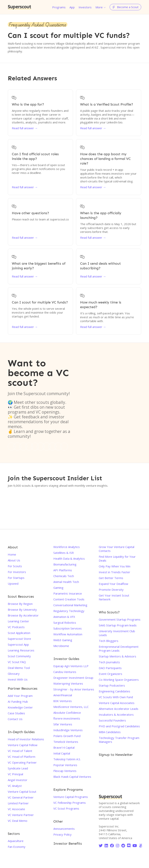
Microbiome (61, 646)
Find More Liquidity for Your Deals (117, 558)
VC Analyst (15, 786)
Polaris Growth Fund (67, 736)
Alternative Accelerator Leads (119, 709)
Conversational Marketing (70, 605)
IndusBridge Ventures (68, 730)
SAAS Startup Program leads (118, 625)
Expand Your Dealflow (113, 584)
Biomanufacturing (65, 564)
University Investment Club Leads (117, 633)
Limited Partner (18, 803)
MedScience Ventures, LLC (71, 707)
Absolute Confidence (67, 713)
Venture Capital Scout (22, 792)
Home (12, 554)
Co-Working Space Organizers (119, 680)
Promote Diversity (111, 590)
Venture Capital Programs (71, 797)
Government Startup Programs (120, 619)
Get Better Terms (111, 578)
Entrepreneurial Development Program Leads (119, 649)
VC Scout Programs (66, 808)
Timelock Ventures (66, 742)
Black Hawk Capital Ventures (72, 777)
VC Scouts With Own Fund (116, 697)
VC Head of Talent (20, 751)
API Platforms (63, 570)
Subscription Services (68, 628)
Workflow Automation (68, 634)
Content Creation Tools (69, 599)
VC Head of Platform (22, 757)
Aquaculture (16, 841)
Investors (85, 7)
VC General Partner (21, 797)
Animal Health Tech (66, 582)
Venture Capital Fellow (23, 745)
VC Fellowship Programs (70, 803)
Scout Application (19, 633)
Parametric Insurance (68, 593)
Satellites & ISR (64, 553)
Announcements (64, 829)
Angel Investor (18, 780)
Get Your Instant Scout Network (114, 597)
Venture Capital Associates (117, 703)
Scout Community (19, 656)
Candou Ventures (65, 672)
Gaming (58, 588)
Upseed (13, 584)
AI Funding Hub (18, 702)
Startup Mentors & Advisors (117, 656)
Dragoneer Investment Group (73, 678)
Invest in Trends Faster (114, 572)
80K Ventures (63, 701)
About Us (14, 560)
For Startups (16, 578)
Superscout (19, 7)
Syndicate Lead (18, 768)
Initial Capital (62, 753)
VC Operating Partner (22, 762)
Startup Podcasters (112, 685)
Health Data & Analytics (69, 558)
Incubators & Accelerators (116, 715)
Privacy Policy (62, 834)
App (72, 7)
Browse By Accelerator (23, 615)
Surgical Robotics (65, 623)
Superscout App (18, 644)
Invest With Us (18, 679)
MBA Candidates (110, 732)
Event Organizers (110, 674)
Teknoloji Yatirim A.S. (67, 759)
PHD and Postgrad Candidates (119, 726)
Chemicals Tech (64, 576)
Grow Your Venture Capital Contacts (117, 549)
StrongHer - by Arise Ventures (74, 689)
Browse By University (22, 610)
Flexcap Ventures (65, 771)
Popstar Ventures (65, 765)
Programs (59, 7)
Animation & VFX (64, 617)
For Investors (17, 572)
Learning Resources (21, 650)
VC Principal (15, 774)
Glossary (14, 674)
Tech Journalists (109, 662)
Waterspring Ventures (68, 683)
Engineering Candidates (114, 691)
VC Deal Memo (18, 821)
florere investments (67, 718)
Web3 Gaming (63, 640)
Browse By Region (20, 604)
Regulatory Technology (69, 611)
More (99, 7)
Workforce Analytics (67, 547)
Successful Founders (112, 720)
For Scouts (15, 566)
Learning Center (18, 621)
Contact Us (15, 719)
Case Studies (16, 713)
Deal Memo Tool (19, 668)
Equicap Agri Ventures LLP (71, 666)
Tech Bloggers (109, 641)
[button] (101, 7)
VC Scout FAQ (17, 662)
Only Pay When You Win (115, 566)
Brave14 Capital (64, 747)
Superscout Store (19, 639)
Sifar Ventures (63, 724)
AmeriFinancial (63, 695)
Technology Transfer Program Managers (119, 740)
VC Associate (16, 809)
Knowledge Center (20, 707)
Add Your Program (20, 696)
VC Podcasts (16, 627)
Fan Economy (17, 847)
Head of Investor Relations (26, 739)
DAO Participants (110, 668)
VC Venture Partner (21, 815)
